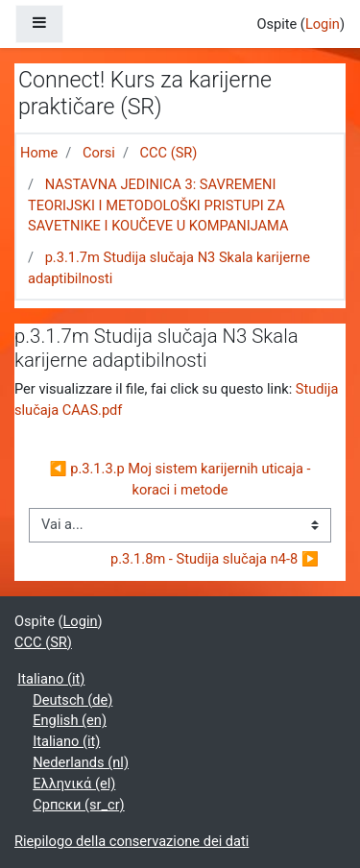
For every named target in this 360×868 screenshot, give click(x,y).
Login (323, 24)
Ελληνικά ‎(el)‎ (74, 784)
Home (39, 153)
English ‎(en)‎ (70, 720)
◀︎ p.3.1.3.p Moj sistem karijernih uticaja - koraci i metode (181, 479)
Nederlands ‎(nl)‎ (81, 762)
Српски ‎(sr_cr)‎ (79, 805)
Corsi (99, 153)
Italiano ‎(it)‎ (51, 679)
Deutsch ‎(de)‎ (72, 700)
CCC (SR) (169, 153)
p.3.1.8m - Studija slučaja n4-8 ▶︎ (215, 559)
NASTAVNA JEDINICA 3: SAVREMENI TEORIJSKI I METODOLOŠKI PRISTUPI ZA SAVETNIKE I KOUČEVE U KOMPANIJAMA (158, 205)
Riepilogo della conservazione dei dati (132, 841)
